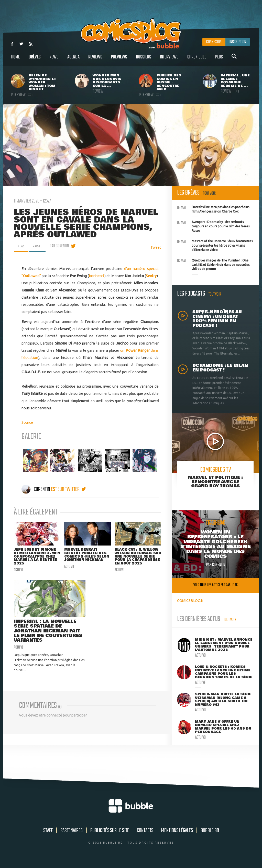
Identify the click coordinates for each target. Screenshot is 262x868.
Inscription (238, 42)
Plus (219, 60)
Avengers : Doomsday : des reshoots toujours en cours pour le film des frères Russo (213, 226)
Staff (48, 836)
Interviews (169, 60)
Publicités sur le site (110, 836)
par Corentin (62, 246)
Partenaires (72, 836)
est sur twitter (68, 489)
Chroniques (197, 60)
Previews (119, 60)
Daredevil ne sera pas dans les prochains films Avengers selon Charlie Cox (213, 209)
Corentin (36, 489)
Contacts (145, 836)
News (54, 60)
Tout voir (209, 193)
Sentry (151, 276)
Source (27, 422)
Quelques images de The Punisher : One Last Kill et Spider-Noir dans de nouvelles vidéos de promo (213, 264)
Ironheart (97, 276)
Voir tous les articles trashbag (216, 585)
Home (16, 60)
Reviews (95, 60)
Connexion (214, 42)
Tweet (156, 247)
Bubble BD (210, 836)
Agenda (73, 60)
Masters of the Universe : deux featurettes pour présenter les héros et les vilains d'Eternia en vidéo (215, 245)
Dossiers (144, 60)
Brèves (35, 60)
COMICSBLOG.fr (190, 600)
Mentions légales (177, 836)
